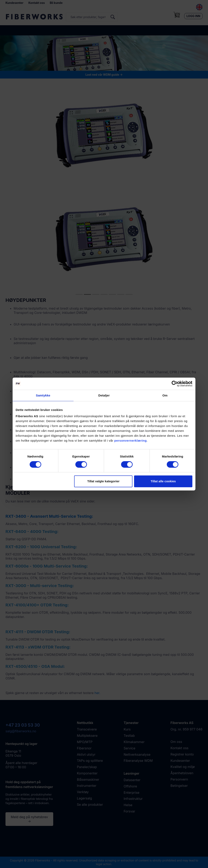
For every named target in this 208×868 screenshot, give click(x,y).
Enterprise (132, 793)
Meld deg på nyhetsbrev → (29, 819)
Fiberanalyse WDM (138, 761)
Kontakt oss (37, 3)
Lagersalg (84, 798)
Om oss (176, 742)
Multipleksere (87, 736)
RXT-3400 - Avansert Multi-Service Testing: (49, 516)
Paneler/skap (87, 767)
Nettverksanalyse (137, 754)
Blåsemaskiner (88, 780)
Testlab (129, 736)
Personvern (179, 779)
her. (97, 693)
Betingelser (179, 786)
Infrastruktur (133, 799)
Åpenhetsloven (182, 773)
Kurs (127, 729)
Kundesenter (14, 3)
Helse (128, 805)
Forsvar (129, 811)
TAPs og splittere (90, 761)
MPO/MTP (85, 742)
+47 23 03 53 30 (23, 725)
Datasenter (132, 780)
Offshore (130, 786)
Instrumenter (87, 786)
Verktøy (83, 792)
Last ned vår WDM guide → (104, 75)
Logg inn (193, 16)
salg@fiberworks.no (21, 731)
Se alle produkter (90, 805)
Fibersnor (84, 748)
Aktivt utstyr (86, 754)
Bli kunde (56, 3)
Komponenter (87, 773)
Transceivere (87, 729)
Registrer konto (182, 754)
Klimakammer (134, 742)
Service (129, 748)
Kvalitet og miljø (183, 767)
